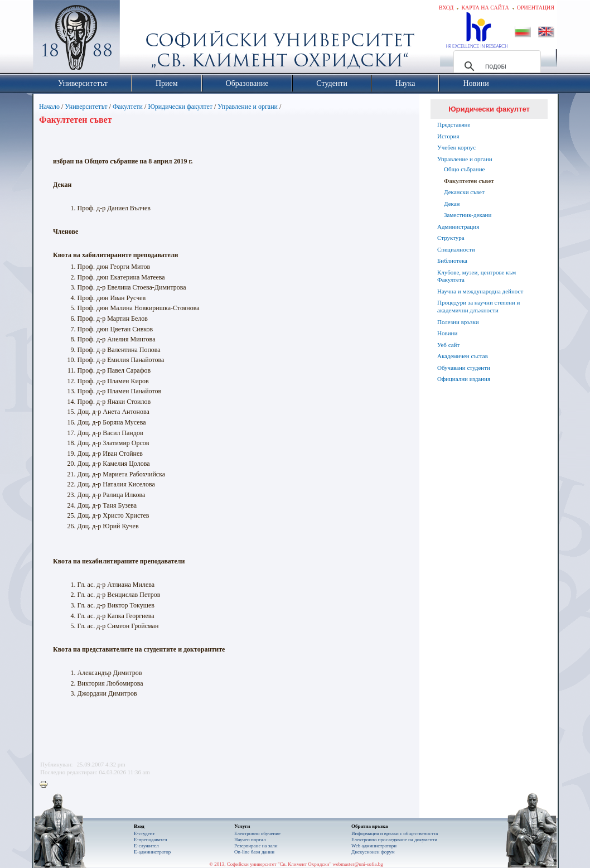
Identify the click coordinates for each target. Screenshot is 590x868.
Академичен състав (463, 356)
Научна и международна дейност (480, 291)
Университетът (86, 107)
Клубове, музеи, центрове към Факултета (477, 276)
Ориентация (536, 8)
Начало (49, 107)
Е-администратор (152, 852)
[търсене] (495, 66)
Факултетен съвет (469, 181)
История (448, 136)
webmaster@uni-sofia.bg (358, 864)
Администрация (458, 226)
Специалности (456, 249)
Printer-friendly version (46, 785)
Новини (447, 333)
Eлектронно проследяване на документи (394, 840)
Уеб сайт (448, 345)
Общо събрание (464, 169)
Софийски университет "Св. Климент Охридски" (139, 39)
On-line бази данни (254, 852)
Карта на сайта (485, 8)
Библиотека (452, 261)
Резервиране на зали (256, 846)
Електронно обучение (257, 833)
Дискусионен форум (373, 852)
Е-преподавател (151, 840)
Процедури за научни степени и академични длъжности (478, 306)
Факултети (128, 107)
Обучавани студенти (464, 368)
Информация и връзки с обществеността (395, 833)
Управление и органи (248, 107)
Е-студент (144, 833)
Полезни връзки (458, 322)
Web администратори (374, 846)
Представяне (454, 124)
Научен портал (250, 840)
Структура (451, 238)
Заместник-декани (468, 215)
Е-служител (146, 846)
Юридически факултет (180, 107)
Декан (452, 204)
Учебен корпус (456, 147)
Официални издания (464, 379)
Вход (446, 8)
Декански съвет (464, 192)
